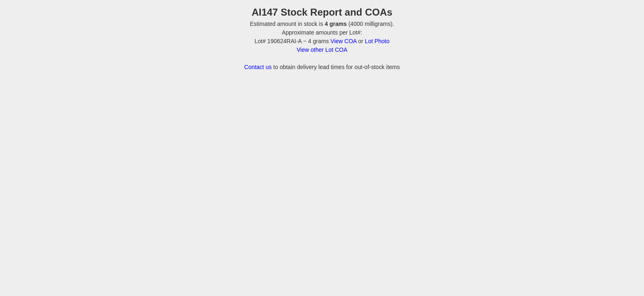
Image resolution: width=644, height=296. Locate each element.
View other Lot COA (322, 50)
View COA (344, 41)
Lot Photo (377, 41)
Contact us (258, 67)
